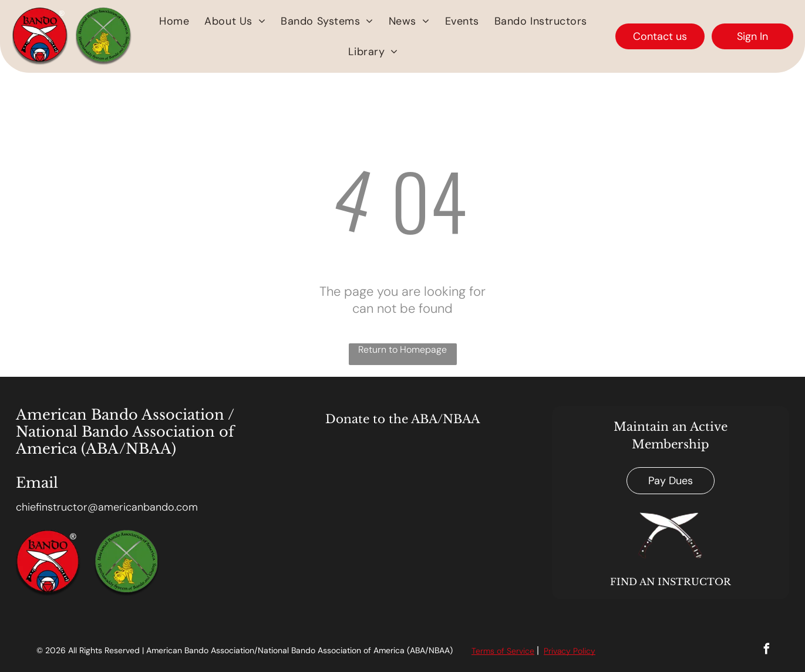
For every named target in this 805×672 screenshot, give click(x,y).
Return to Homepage (402, 349)
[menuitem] (174, 21)
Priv (550, 651)
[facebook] (767, 650)
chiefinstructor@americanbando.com (107, 507)
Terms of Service (503, 651)
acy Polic (574, 651)
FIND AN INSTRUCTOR (671, 582)
